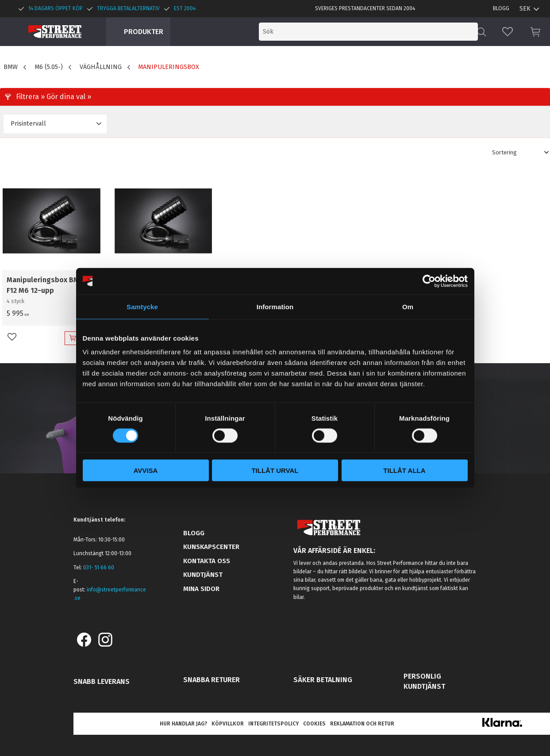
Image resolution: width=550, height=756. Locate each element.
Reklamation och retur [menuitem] (362, 724)
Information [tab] (275, 306)
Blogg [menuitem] (501, 8)
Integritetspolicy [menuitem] (273, 724)
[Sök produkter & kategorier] (403, 32)
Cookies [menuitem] (314, 724)
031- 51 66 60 (99, 568)
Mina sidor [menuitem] (201, 589)
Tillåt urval (275, 470)
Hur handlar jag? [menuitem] (183, 724)
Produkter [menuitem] (144, 32)
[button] (508, 32)
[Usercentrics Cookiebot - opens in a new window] (429, 281)
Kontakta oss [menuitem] (207, 561)
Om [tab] (408, 306)
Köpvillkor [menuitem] (228, 724)
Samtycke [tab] (142, 306)
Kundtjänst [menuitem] (203, 575)
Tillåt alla (404, 470)
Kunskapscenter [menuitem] (211, 547)
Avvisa (146, 470)
